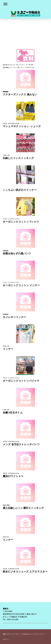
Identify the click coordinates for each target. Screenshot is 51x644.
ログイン (6, 639)
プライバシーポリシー (14, 634)
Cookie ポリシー (28, 634)
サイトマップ (39, 634)
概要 (4, 634)
